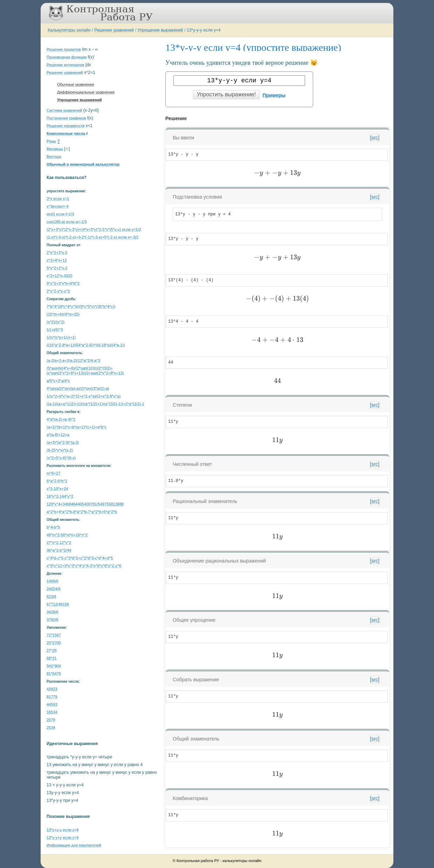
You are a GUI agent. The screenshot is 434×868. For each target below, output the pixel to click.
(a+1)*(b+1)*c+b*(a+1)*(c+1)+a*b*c (77, 427)
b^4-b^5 (53, 527)
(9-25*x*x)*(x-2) (60, 450)
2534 (51, 728)
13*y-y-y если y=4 (204, 30)
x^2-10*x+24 (57, 489)
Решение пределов (64, 49)
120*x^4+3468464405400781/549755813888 (85, 504)
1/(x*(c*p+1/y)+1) (61, 337)
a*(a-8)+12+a (58, 435)
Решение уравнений (114, 30)
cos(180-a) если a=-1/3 (67, 222)
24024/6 (54, 589)
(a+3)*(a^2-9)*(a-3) (63, 442)
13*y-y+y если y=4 (63, 838)
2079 (51, 720)
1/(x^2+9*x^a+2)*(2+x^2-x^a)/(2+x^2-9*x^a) (84, 396)
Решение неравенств (66, 126)
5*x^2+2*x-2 (57, 268)
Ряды (51, 141)
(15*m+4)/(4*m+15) (63, 314)
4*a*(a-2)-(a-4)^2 (61, 419)
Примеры (274, 95)
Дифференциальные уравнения (86, 92)
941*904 (54, 666)
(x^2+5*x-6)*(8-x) (61, 458)
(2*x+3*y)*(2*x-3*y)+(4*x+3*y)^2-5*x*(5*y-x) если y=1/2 (94, 229)
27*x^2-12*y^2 (59, 543)
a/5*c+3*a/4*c (58, 381)
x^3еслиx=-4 (58, 206)
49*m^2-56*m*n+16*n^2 (67, 535)
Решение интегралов (65, 65)
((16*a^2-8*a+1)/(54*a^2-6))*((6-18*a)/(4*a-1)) (86, 345)
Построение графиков (66, 118)
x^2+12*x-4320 (59, 276)
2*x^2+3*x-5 (57, 253)
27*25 (52, 650)
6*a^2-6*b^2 (57, 481)
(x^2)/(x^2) (56, 322)
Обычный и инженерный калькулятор (83, 164)
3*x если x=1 (58, 199)
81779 (52, 697)
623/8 (51, 597)
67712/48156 (58, 604)
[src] (375, 138)
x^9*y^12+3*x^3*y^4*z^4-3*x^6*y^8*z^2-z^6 (84, 566)
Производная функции (67, 57)
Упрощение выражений (160, 30)
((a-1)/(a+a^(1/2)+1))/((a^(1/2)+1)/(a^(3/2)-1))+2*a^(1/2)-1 (95, 404)
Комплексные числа (66, 133)
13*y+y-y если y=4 (63, 830)
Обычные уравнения (75, 84)
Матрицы (55, 149)
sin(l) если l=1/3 (60, 214)
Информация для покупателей (74, 845)
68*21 (52, 658)
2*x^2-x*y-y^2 (58, 291)
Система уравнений (64, 110)
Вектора (54, 157)
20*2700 (54, 643)
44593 (52, 704)
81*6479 (54, 674)
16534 (52, 712)
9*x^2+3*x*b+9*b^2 (63, 283)
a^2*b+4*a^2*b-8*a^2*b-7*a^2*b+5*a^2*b (82, 512)
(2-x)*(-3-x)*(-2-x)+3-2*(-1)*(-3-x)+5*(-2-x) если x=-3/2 (92, 237)
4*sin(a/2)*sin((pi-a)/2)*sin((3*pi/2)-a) (78, 388)
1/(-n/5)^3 (55, 330)
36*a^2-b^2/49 (59, 550)
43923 (52, 689)
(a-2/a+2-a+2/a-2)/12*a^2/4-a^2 (73, 360)
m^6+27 (53, 473)
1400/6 (53, 581)
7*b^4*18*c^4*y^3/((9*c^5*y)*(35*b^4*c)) (81, 306)
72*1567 (54, 635)
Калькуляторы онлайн (69, 30)
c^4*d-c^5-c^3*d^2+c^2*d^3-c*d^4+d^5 (80, 558)
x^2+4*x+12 (57, 260)
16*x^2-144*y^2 (60, 496)
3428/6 (53, 612)
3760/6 (53, 620)
